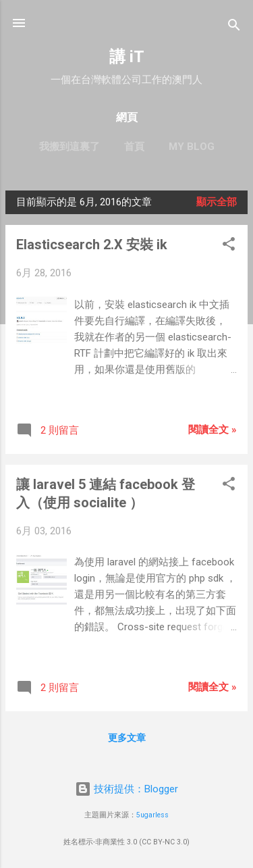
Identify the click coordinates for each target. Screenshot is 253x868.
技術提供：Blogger (126, 789)
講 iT (127, 57)
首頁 (134, 147)
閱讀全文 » (213, 430)
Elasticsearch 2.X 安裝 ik (92, 245)
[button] (229, 246)
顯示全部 (217, 202)
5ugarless (152, 815)
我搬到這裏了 (69, 147)
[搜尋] (234, 27)
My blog (192, 147)
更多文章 (127, 738)
